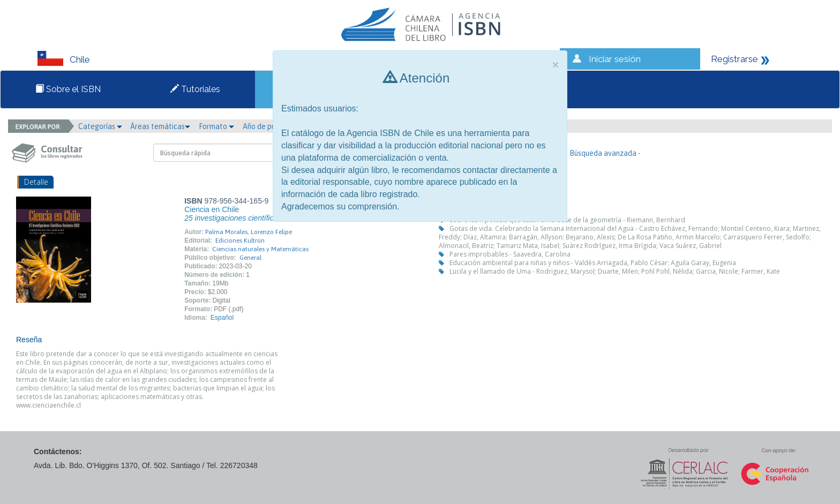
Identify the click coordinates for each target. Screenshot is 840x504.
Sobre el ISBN (68, 89)
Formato (216, 126)
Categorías (100, 126)
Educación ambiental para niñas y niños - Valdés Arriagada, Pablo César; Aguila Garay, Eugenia (593, 263)
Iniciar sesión (615, 59)
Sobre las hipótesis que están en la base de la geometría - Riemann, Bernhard (567, 220)
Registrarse (734, 59)
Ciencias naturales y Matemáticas (260, 249)
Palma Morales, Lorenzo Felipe (249, 232)
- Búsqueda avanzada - (603, 153)
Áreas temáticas (160, 126)
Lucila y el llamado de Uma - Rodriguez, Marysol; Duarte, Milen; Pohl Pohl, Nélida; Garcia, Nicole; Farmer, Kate (615, 271)
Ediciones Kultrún (240, 240)
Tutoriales (195, 89)
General (250, 258)
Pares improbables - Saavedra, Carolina (510, 254)
